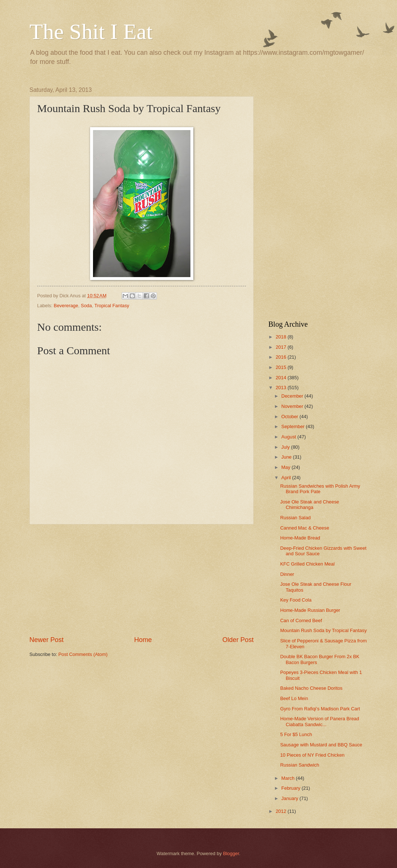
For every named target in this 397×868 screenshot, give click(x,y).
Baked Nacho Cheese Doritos (311, 688)
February (291, 788)
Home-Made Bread (300, 538)
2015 (282, 367)
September (294, 426)
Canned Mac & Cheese (305, 528)
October (290, 417)
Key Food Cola (296, 600)
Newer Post (47, 640)
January (290, 798)
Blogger (231, 853)
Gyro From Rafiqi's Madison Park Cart (320, 709)
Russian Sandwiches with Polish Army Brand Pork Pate (320, 489)
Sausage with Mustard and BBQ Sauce (321, 745)
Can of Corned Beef (301, 620)
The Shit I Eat (91, 32)
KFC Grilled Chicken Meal (307, 564)
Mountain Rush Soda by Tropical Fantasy (323, 630)
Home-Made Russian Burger (310, 610)
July (286, 447)
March (288, 778)
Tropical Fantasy (112, 306)
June (287, 457)
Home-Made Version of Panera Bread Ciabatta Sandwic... (320, 721)
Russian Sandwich (300, 765)
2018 (282, 337)
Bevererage (66, 306)
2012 (282, 811)
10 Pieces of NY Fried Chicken (312, 755)
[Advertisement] (142, 580)
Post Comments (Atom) (83, 654)
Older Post (238, 640)
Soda (86, 306)
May (286, 467)
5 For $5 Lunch (296, 734)
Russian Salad (295, 518)
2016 (282, 357)
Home (143, 640)
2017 (282, 347)
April (287, 478)
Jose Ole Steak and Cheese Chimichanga (310, 505)
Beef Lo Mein (294, 698)
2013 (282, 388)
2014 (282, 378)
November (293, 406)
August (289, 437)
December (293, 396)
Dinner (287, 574)
